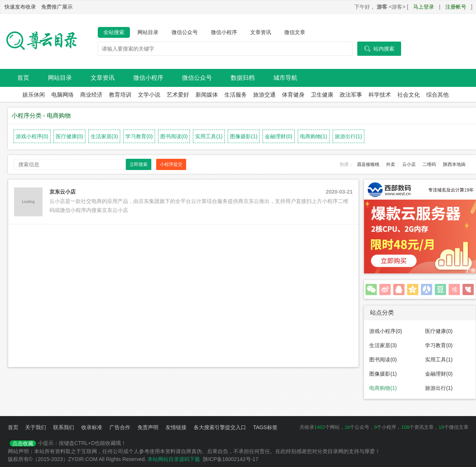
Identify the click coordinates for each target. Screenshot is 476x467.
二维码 (429, 164)
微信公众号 (185, 32)
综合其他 (437, 95)
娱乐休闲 (34, 95)
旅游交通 (264, 95)
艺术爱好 (178, 95)
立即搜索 (139, 164)
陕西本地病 (454, 164)
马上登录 (424, 7)
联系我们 (64, 427)
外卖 (391, 164)
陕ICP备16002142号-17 (231, 459)
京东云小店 (63, 192)
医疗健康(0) (69, 136)
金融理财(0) (278, 136)
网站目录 (148, 32)
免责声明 (148, 427)
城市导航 (285, 78)
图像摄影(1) (244, 136)
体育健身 (293, 95)
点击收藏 (23, 443)
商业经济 (91, 95)
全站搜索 (114, 32)
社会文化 (409, 95)
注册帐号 (456, 7)
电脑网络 (63, 95)
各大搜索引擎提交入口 (220, 427)
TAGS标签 (265, 427)
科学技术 (380, 95)
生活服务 (236, 95)
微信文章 (295, 32)
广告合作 (120, 427)
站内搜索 (379, 49)
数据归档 (243, 78)
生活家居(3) (104, 136)
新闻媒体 (207, 95)
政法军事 (351, 95)
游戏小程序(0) (32, 136)
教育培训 (120, 95)
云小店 (409, 164)
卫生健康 (322, 95)
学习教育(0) (139, 136)
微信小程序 (224, 32)
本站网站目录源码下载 (174, 459)
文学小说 (149, 95)
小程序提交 (171, 164)
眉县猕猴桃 (368, 164)
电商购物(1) (314, 136)
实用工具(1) (209, 136)
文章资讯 (261, 32)
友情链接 (176, 427)
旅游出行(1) (348, 136)
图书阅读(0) (174, 136)
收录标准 (92, 427)
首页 (23, 78)
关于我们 (36, 427)
